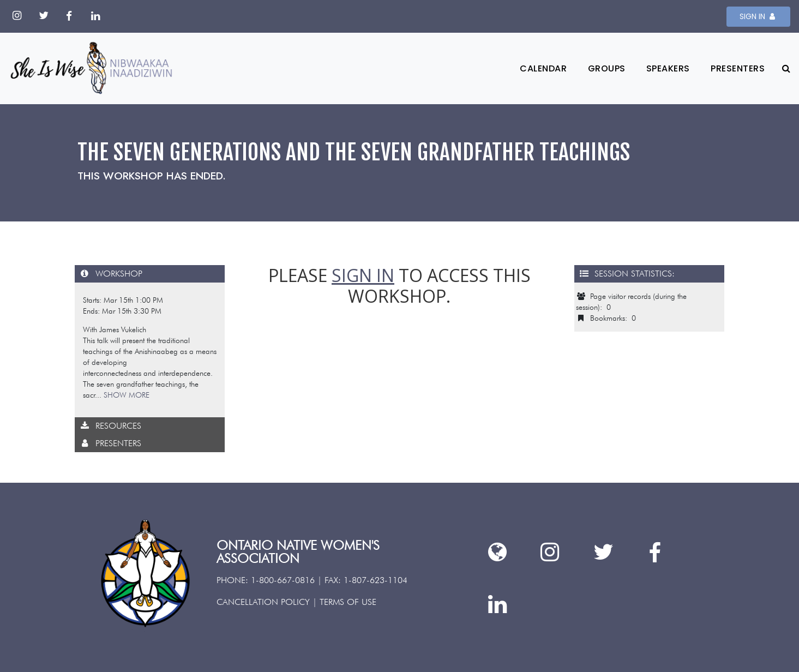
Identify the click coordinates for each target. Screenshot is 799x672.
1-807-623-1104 (376, 580)
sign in (363, 275)
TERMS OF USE (348, 602)
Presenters (738, 68)
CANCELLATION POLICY (263, 602)
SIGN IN (758, 16)
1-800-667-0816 (283, 580)
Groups (607, 68)
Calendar (543, 68)
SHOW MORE (127, 395)
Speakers (668, 68)
